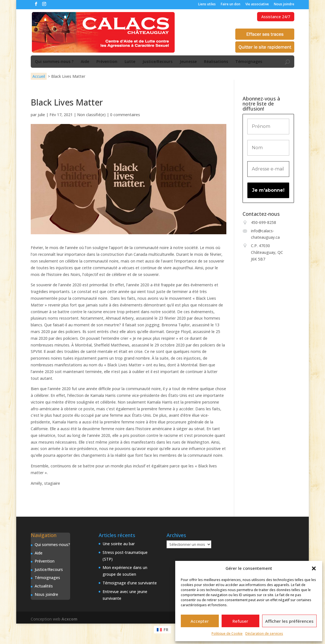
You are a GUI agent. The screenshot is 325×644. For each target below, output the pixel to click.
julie (41, 115)
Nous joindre (284, 4)
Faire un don (231, 4)
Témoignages (249, 62)
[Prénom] (268, 127)
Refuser (240, 621)
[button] (314, 568)
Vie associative (257, 4)
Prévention (107, 62)
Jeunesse (188, 62)
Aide (85, 62)
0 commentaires (125, 115)
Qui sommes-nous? (52, 545)
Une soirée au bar (119, 544)
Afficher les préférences (289, 621)
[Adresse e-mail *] (268, 169)
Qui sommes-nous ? (54, 62)
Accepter (200, 621)
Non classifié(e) (91, 115)
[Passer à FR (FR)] (163, 629)
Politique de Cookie (227, 634)
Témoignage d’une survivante (130, 583)
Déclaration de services (264, 634)
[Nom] (268, 148)
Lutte (130, 62)
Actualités (44, 586)
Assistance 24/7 (276, 17)
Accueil (39, 76)
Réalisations (216, 62)
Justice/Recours (157, 62)
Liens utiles (207, 4)
